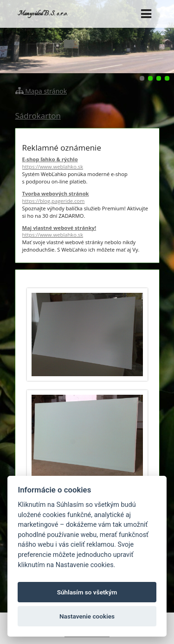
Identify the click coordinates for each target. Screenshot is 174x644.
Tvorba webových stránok (87, 197)
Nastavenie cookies (87, 616)
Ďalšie (163, 37)
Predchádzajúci (11, 37)
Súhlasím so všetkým (87, 592)
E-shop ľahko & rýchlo (87, 163)
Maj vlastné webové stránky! (87, 232)
